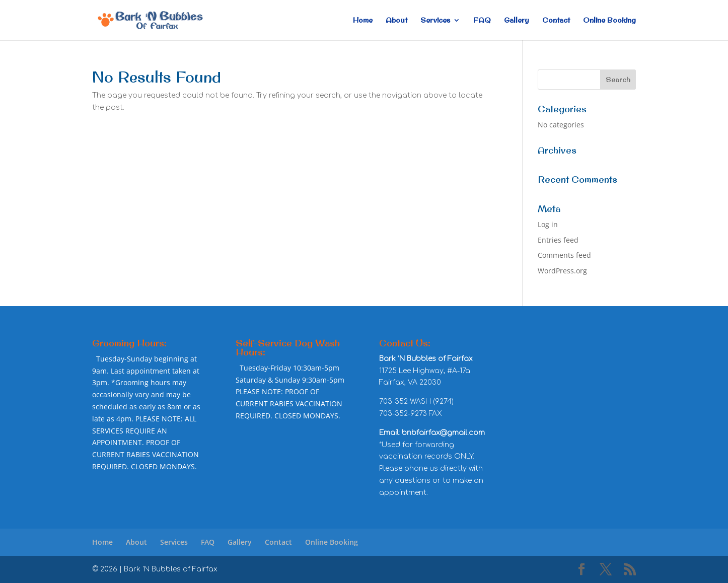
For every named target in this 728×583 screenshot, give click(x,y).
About (396, 21)
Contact (556, 21)
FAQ (482, 21)
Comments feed (564, 255)
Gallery (517, 21)
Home (363, 21)
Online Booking (609, 21)
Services (435, 21)
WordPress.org (562, 271)
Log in (548, 224)
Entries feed (558, 240)
